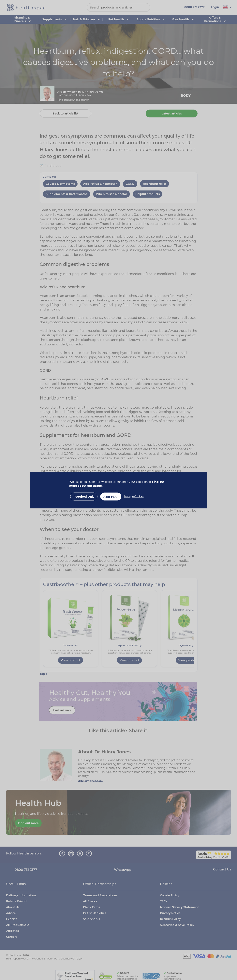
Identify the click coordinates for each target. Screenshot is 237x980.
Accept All (111, 497)
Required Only (84, 496)
